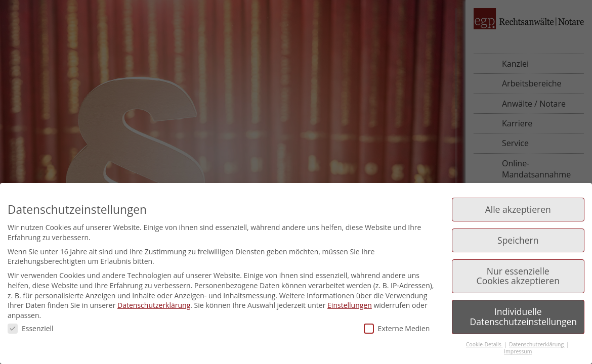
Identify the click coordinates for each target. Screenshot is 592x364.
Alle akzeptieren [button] (518, 209)
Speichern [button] (518, 240)
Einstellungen (350, 305)
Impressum (518, 351)
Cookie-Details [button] (484, 344)
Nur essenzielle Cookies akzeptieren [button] (518, 276)
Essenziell (31, 328)
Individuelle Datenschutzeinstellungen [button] (524, 316)
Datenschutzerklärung (154, 305)
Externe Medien (397, 328)
